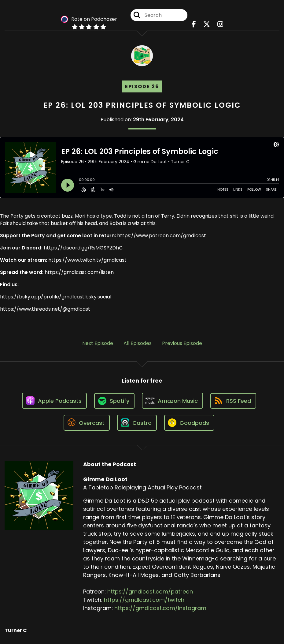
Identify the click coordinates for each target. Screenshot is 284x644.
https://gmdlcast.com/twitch (144, 600)
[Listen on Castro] (137, 423)
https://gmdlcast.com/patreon (150, 592)
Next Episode (98, 343)
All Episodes (138, 343)
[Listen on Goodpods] (189, 423)
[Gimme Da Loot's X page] (207, 24)
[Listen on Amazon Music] (172, 401)
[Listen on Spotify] (114, 401)
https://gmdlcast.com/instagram (160, 608)
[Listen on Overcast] (87, 423)
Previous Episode (182, 343)
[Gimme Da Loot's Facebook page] (194, 24)
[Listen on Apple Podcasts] (54, 401)
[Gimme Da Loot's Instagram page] (220, 24)
